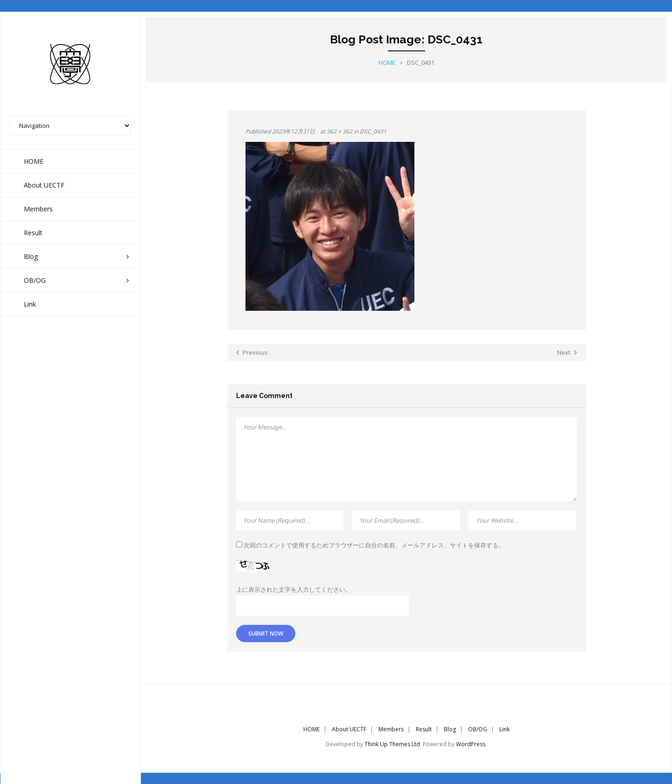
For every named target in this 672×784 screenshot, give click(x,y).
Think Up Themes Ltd (392, 744)
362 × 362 (339, 131)
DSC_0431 (373, 131)
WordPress (471, 744)
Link (504, 729)
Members (391, 729)
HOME (311, 729)
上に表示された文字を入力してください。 (294, 589)
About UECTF (349, 729)
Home (387, 62)
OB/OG (478, 729)
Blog (450, 729)
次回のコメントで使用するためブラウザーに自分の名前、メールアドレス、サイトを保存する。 (374, 545)
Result (424, 729)
